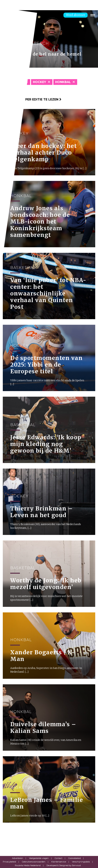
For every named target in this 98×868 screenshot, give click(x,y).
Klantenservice (59, 862)
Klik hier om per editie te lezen (32, 99)
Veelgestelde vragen (39, 858)
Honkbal (63, 82)
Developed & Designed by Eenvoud (64, 865)
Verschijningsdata (81, 862)
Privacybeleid (9, 862)
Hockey (40, 82)
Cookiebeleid (74, 858)
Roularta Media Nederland (28, 865)
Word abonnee (75, 15)
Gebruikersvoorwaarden (34, 862)
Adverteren (18, 858)
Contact (58, 858)
